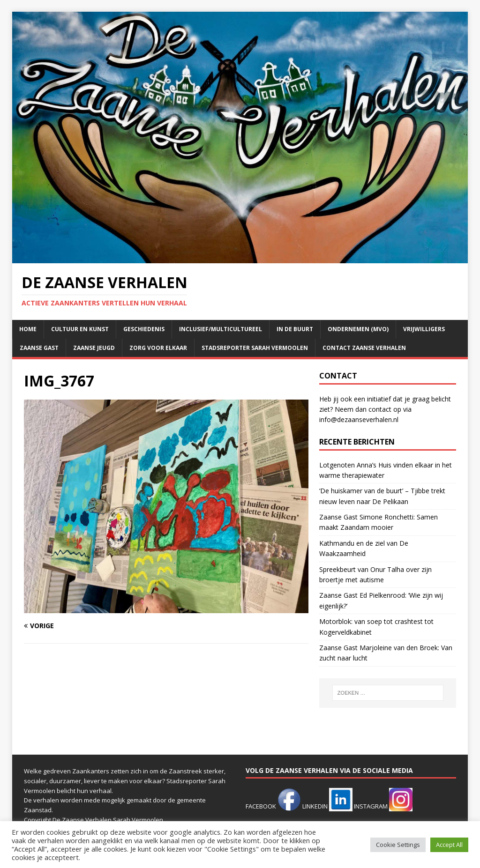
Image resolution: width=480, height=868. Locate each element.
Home (28, 329)
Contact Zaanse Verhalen (364, 348)
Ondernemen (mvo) (358, 329)
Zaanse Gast (39, 348)
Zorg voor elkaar (158, 348)
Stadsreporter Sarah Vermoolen (255, 348)
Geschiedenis (144, 329)
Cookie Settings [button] (398, 845)
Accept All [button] (449, 845)
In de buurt (295, 329)
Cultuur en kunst (80, 329)
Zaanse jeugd (94, 348)
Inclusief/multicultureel (221, 329)
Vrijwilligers (424, 329)
